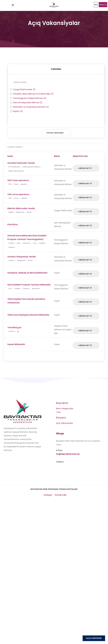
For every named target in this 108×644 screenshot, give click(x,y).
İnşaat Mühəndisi (16, 344)
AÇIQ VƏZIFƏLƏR (94, 638)
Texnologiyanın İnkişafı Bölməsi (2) (28, 98)
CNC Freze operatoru (31, 183)
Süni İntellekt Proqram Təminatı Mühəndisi (31, 287)
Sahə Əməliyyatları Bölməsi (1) (26, 103)
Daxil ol (103, 5)
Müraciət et (85, 168)
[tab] (56, 69)
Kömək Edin (61, 495)
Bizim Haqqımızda (65, 409)
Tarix (58, 412)
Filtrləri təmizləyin (55, 133)
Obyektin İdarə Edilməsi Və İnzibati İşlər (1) (32, 94)
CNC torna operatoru (31, 197)
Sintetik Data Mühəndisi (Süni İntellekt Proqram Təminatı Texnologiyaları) (31, 242)
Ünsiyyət (48, 495)
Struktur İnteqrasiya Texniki (31, 259)
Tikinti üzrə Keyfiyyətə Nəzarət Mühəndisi (28, 315)
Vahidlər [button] (56, 69)
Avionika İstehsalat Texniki (31, 167)
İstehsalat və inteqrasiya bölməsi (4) (30, 107)
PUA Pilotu (13, 225)
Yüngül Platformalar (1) (23, 89)
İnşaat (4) (17, 111)
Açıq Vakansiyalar (65, 423)
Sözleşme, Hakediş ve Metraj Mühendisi (27, 273)
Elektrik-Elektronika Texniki (31, 211)
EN (96, 5)
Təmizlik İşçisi (31, 330)
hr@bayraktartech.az (68, 454)
